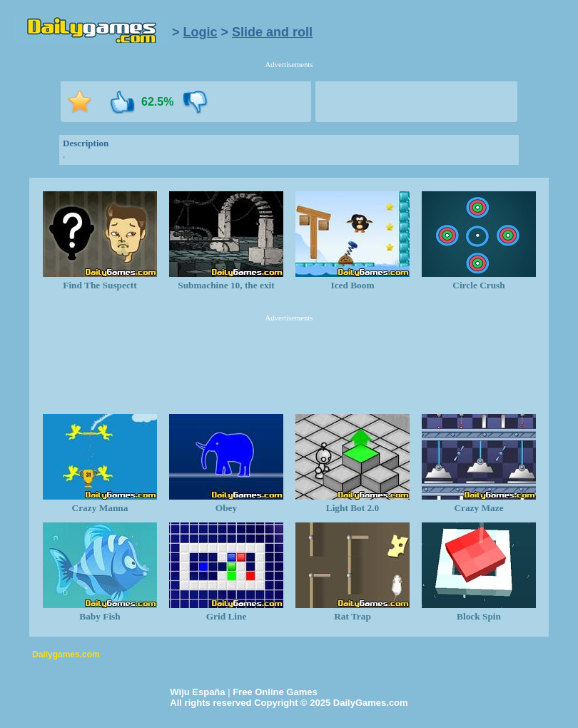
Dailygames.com (66, 654)
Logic (201, 32)
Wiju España (197, 692)
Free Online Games (275, 692)
